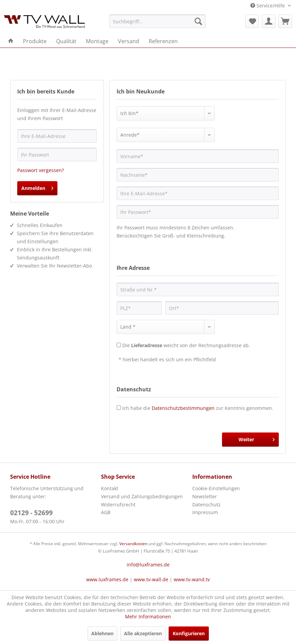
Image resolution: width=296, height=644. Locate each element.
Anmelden (37, 187)
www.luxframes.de (107, 579)
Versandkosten (133, 544)
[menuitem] (158, 21)
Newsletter (205, 496)
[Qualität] (66, 41)
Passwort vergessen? (41, 170)
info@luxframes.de (148, 565)
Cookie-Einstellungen (216, 488)
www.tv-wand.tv (192, 579)
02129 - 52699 (31, 513)
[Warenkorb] (285, 21)
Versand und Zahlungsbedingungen (142, 496)
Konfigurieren (189, 633)
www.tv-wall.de (151, 579)
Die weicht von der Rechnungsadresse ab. (186, 345)
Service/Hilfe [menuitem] (268, 6)
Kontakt (110, 488)
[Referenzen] (163, 41)
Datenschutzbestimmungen (183, 408)
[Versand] (129, 41)
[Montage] (97, 41)
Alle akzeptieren (143, 633)
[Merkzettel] (252, 21)
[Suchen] (198, 21)
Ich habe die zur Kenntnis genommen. (198, 408)
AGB (106, 512)
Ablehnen (102, 633)
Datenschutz (206, 505)
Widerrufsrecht (118, 505)
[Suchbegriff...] (158, 21)
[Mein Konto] (269, 21)
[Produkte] (35, 41)
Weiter (257, 438)
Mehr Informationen (148, 617)
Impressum (205, 512)
